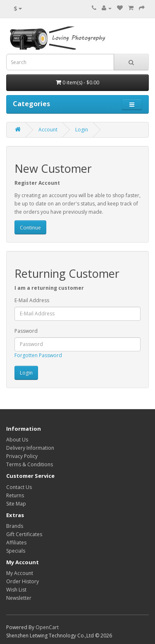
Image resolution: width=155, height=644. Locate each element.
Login (82, 130)
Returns (15, 495)
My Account (20, 573)
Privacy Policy (22, 456)
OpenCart (47, 627)
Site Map (16, 504)
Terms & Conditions (30, 464)
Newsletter (19, 598)
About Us (17, 440)
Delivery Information (30, 448)
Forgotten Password (38, 355)
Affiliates (16, 543)
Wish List (16, 590)
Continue (30, 228)
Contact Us (19, 487)
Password (26, 331)
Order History (23, 581)
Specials (16, 551)
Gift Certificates (24, 534)
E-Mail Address (32, 300)
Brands (15, 526)
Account (48, 130)
